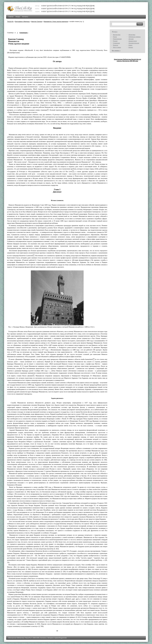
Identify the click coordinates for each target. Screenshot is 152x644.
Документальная (134, 43)
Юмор (130, 45)
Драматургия (133, 41)
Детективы (132, 35)
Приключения (117, 39)
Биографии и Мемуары (22, 22)
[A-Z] (89, 6)
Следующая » (24, 33)
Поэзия (115, 41)
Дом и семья (117, 47)
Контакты (25, 17)
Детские (131, 39)
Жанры (18, 17)
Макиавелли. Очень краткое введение (56, 22)
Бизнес (131, 47)
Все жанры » (116, 51)
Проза (115, 37)
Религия (115, 45)
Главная (11, 17)
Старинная (116, 43)
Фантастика (117, 35)
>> (57, 631)
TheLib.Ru (10, 22)
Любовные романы (134, 37)
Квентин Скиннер (37, 22)
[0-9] (93, 6)
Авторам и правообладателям (57, 638)
